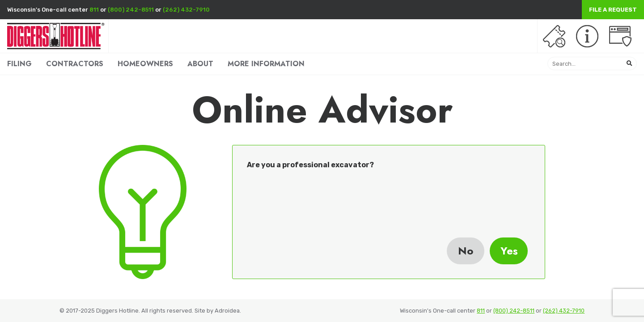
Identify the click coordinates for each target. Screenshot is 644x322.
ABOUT (200, 64)
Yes (509, 251)
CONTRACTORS (75, 64)
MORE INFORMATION (266, 64)
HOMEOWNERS (145, 64)
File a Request (613, 10)
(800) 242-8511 (131, 10)
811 (94, 10)
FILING (19, 64)
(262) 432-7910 (186, 10)
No (466, 251)
